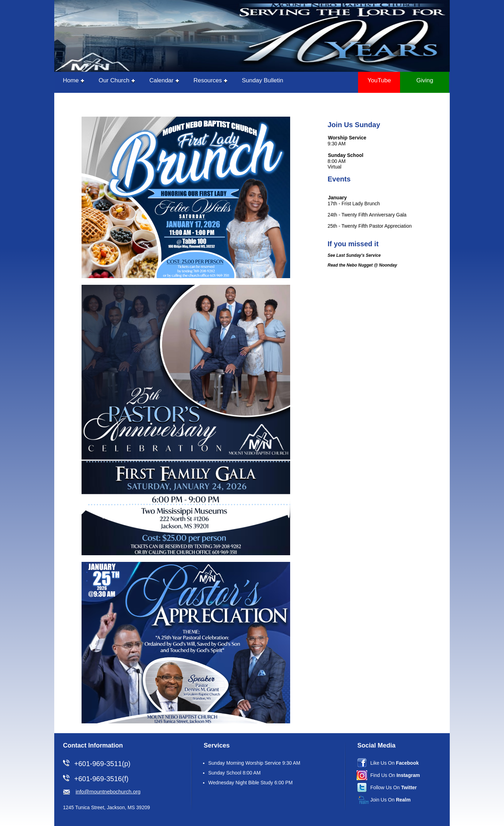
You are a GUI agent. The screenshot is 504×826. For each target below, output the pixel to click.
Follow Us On (394, 787)
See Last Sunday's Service (354, 255)
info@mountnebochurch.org (108, 791)
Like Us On (395, 763)
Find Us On (395, 775)
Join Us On (390, 800)
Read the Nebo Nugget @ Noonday (362, 265)
